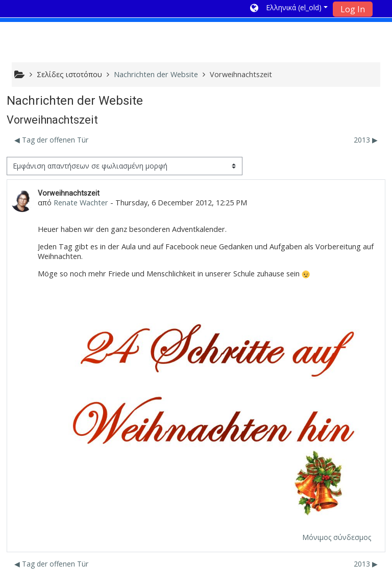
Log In (353, 9)
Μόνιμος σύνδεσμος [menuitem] (337, 537)
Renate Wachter (81, 203)
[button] (289, 9)
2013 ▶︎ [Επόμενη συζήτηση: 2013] (366, 140)
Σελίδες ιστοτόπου (69, 74)
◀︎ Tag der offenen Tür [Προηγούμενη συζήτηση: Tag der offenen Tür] (51, 140)
